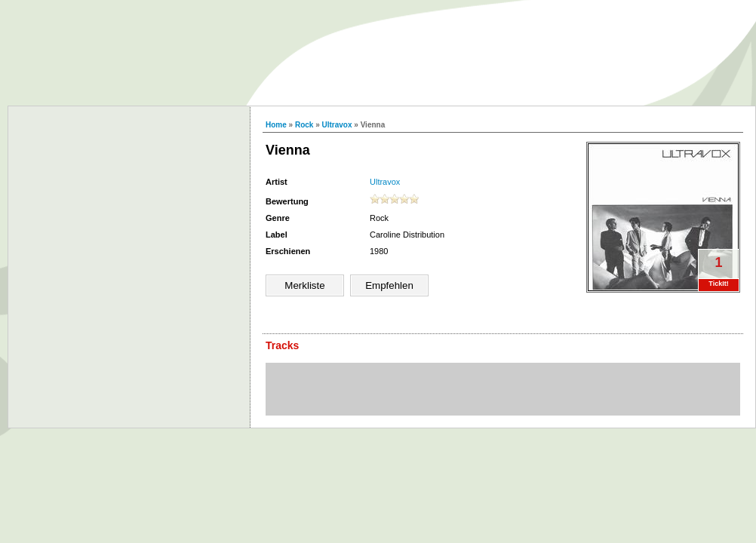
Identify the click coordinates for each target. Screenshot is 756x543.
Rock (304, 125)
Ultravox (337, 125)
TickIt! (718, 284)
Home (276, 125)
